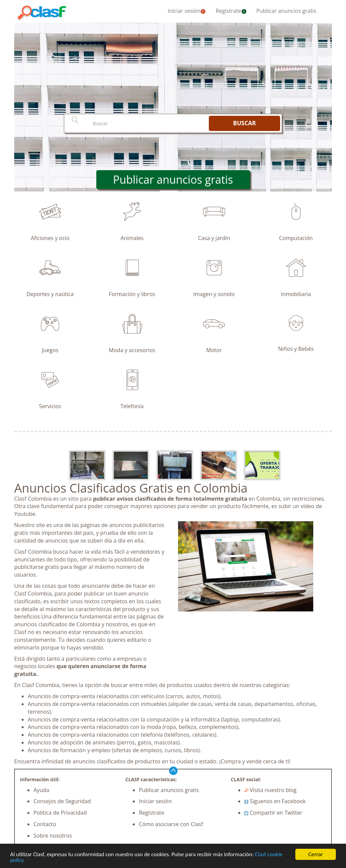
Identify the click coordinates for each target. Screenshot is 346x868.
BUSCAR (244, 123)
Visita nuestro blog (270, 790)
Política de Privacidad (60, 813)
